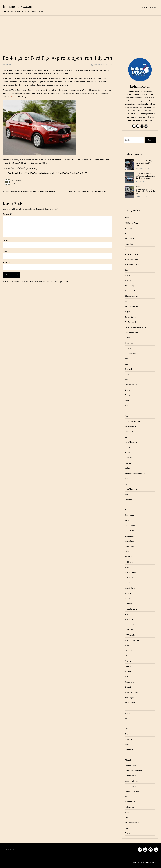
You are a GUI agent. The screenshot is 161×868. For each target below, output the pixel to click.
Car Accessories (131, 322)
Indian (127, 468)
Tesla (127, 744)
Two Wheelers (130, 776)
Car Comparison (131, 332)
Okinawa (128, 651)
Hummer (128, 452)
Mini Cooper (130, 624)
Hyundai (128, 463)
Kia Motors (129, 510)
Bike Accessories (131, 296)
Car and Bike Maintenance (135, 327)
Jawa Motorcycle (131, 489)
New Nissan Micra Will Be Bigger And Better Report (89, 191)
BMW (127, 301)
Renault (128, 687)
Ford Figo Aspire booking (16, 173)
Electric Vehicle (131, 385)
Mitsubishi (129, 630)
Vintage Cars (130, 802)
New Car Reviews (132, 640)
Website (6, 262)
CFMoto (128, 338)
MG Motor (129, 619)
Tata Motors (130, 739)
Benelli (127, 275)
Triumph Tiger (130, 765)
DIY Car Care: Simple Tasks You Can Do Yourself (145, 163)
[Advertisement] (81, 34)
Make (127, 567)
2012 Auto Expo (131, 218)
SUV (126, 724)
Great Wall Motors (132, 421)
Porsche (128, 671)
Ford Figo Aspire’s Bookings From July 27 (73, 173)
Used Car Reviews (132, 791)
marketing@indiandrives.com (140, 120)
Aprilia (127, 233)
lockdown (129, 557)
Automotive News (132, 265)
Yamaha (128, 817)
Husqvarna (129, 458)
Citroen (128, 348)
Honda (127, 447)
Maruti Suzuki (130, 583)
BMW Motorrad (131, 306)
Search (151, 140)
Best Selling (129, 286)
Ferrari (127, 400)
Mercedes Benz (131, 609)
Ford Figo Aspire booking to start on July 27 (42, 173)
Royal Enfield (130, 703)
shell (127, 708)
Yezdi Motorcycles (132, 823)
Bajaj (127, 270)
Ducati (127, 374)
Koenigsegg (129, 515)
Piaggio (128, 666)
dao (126, 358)
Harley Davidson (131, 426)
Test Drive (129, 750)
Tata (126, 734)
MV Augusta (130, 635)
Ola (126, 656)
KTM (127, 520)
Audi (127, 249)
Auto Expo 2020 (131, 259)
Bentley (128, 280)
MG (126, 614)
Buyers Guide (130, 317)
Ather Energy (130, 244)
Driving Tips (129, 369)
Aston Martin (130, 239)
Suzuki (127, 729)
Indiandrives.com (18, 6)
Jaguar (127, 484)
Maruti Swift (130, 588)
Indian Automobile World (135, 473)
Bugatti (128, 312)
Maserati (128, 593)
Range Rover (130, 682)
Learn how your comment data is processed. (51, 281)
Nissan (127, 645)
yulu (126, 828)
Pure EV (128, 677)
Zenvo (127, 833)
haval (127, 437)
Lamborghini (130, 525)
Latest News (32, 169)
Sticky (127, 718)
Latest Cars (129, 541)
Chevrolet (129, 343)
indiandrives (17, 184)
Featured (15, 169)
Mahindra (129, 562)
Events (127, 390)
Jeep (127, 494)
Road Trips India (131, 692)
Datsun (128, 364)
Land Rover (129, 531)
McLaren (128, 604)
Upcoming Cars (131, 786)
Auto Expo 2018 (131, 254)
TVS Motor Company (133, 770)
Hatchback (129, 431)
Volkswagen (129, 807)
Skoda (127, 713)
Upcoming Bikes (131, 781)
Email (6, 251)
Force (127, 411)
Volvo (127, 812)
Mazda (127, 598)
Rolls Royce (129, 697)
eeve (127, 379)
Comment (7, 214)
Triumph (128, 760)
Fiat (126, 405)
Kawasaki (128, 499)
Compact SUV (130, 353)
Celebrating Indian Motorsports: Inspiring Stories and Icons (145, 176)
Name (6, 240)
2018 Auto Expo (131, 223)
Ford (13, 96)
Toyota (127, 755)
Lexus (127, 551)
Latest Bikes (129, 536)
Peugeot (128, 661)
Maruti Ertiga (130, 578)
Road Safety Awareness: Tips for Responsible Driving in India (145, 190)
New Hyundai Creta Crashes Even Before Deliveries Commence (31, 191)
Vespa (127, 796)
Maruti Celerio (131, 572)
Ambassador (130, 228)
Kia (126, 504)
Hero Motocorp (131, 442)
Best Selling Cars (131, 291)
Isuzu (127, 478)
